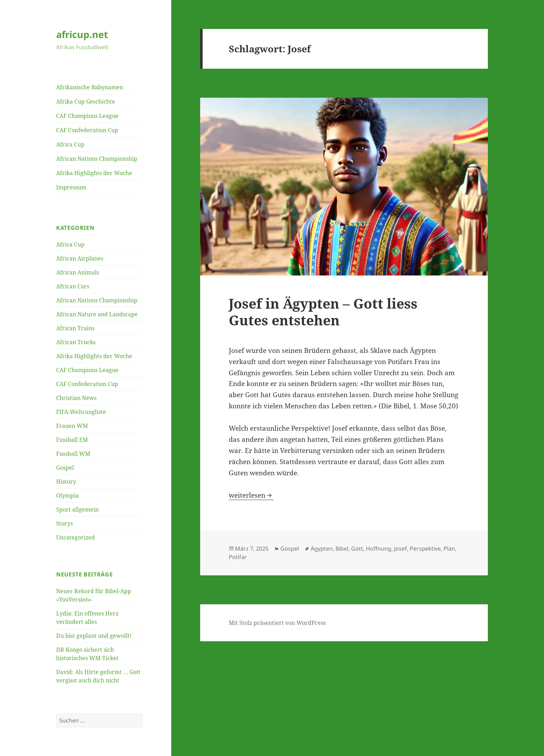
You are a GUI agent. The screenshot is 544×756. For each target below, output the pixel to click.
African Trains (75, 328)
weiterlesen (251, 495)
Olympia (67, 496)
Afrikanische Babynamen (90, 87)
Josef (401, 549)
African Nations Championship (97, 159)
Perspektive (425, 549)
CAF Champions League (87, 116)
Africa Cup (70, 144)
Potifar (238, 557)
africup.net (82, 34)
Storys (65, 523)
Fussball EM (72, 440)
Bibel (342, 549)
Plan (449, 549)
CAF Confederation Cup (87, 130)
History (66, 482)
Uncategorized (75, 537)
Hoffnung (379, 549)
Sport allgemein (77, 509)
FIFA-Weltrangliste (81, 412)
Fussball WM (73, 454)
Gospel (65, 468)
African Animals (78, 272)
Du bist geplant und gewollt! (94, 636)
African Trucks (76, 342)
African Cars (73, 286)
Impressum (71, 187)
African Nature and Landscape (97, 314)
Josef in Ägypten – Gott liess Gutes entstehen (323, 312)
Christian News (76, 398)
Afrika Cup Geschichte (86, 101)
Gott (357, 549)
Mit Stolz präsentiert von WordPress (277, 623)
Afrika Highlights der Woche (94, 173)
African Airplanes (80, 258)
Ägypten (322, 549)
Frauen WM (72, 426)
